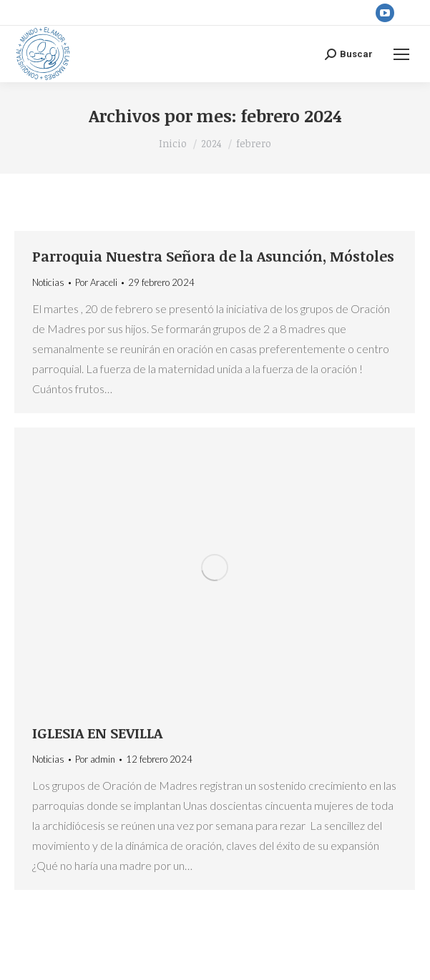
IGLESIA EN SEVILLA (97, 733)
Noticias (48, 282)
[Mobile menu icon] (401, 54)
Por (96, 282)
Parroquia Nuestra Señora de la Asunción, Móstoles (213, 256)
